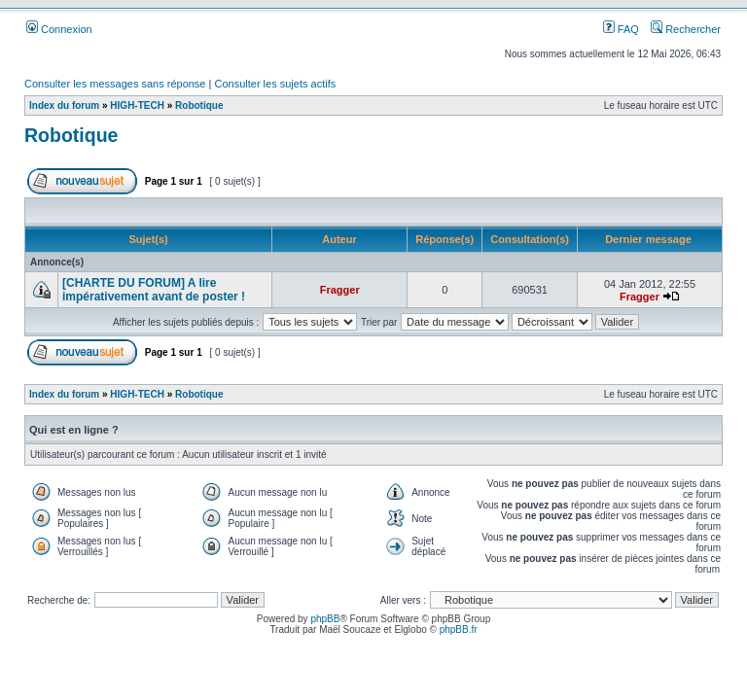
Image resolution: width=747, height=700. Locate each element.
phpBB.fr (459, 630)
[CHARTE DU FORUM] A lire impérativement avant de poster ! (154, 290)
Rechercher (686, 29)
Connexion (59, 29)
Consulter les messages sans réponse (115, 84)
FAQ (621, 29)
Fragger (340, 290)
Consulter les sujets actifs (275, 84)
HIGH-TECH (137, 105)
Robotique (199, 105)
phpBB (325, 619)
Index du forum (64, 105)
